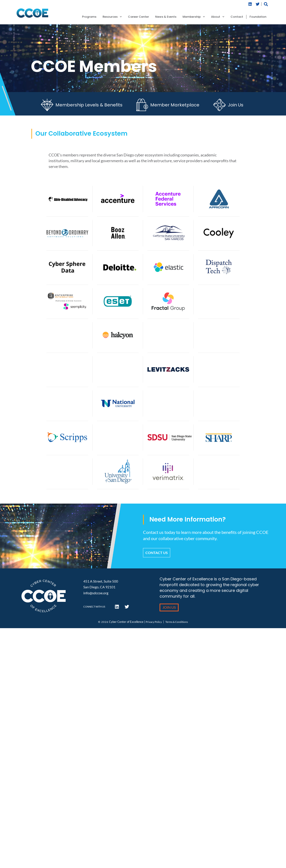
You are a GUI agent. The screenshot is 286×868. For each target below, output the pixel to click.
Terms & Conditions (177, 622)
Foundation (258, 17)
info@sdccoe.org (96, 593)
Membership (194, 17)
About (218, 17)
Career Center (138, 17)
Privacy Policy (154, 622)
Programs (89, 17)
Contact (237, 17)
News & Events (166, 17)
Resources (112, 17)
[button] (266, 4)
